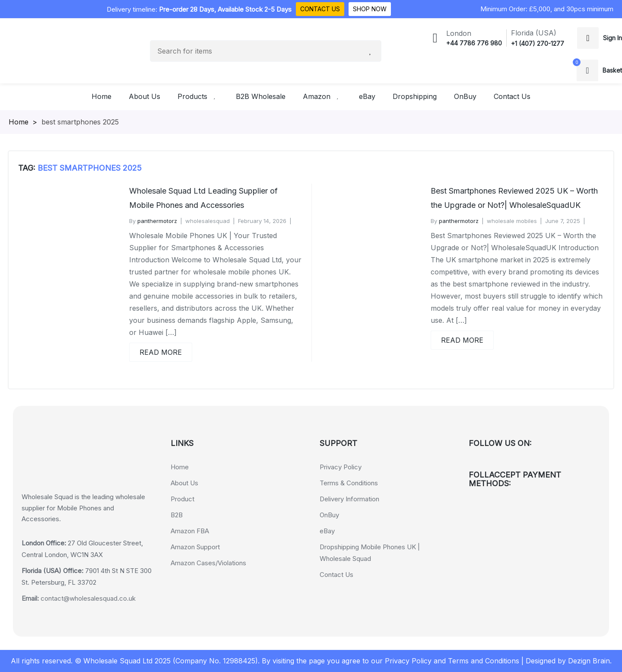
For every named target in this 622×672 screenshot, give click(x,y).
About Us (184, 483)
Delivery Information (349, 499)
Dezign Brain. (590, 661)
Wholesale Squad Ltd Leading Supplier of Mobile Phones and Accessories (203, 198)
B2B (177, 515)
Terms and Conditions (484, 661)
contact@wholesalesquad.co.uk (79, 598)
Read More (161, 352)
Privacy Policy (341, 467)
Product (182, 499)
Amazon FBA (190, 531)
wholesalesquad (208, 221)
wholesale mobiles (512, 221)
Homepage (27, 122)
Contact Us (320, 9)
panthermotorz (157, 221)
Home (180, 467)
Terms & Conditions (349, 483)
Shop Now (370, 9)
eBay (327, 531)
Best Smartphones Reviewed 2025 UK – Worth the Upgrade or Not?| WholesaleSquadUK (514, 198)
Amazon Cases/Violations (208, 563)
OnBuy (329, 515)
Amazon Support (195, 547)
